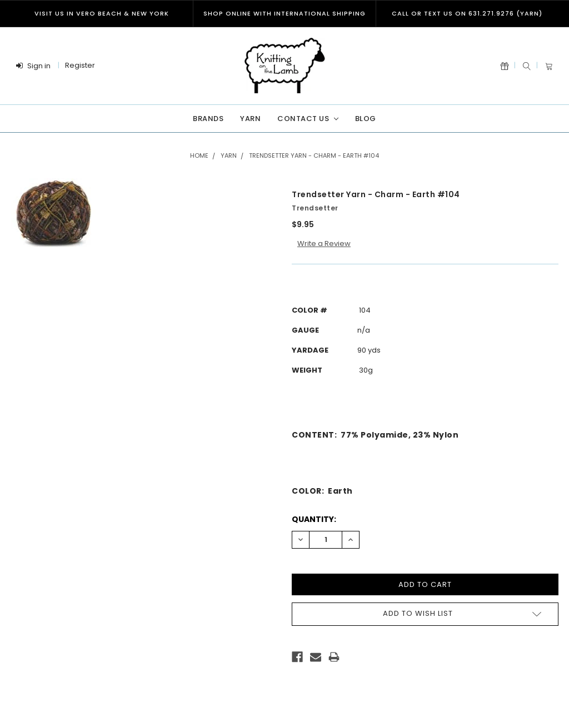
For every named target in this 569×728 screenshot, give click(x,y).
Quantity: (314, 519)
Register (80, 65)
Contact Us (308, 119)
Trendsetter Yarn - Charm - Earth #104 (314, 155)
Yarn (250, 119)
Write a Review (324, 243)
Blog (366, 119)
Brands (208, 119)
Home (199, 155)
